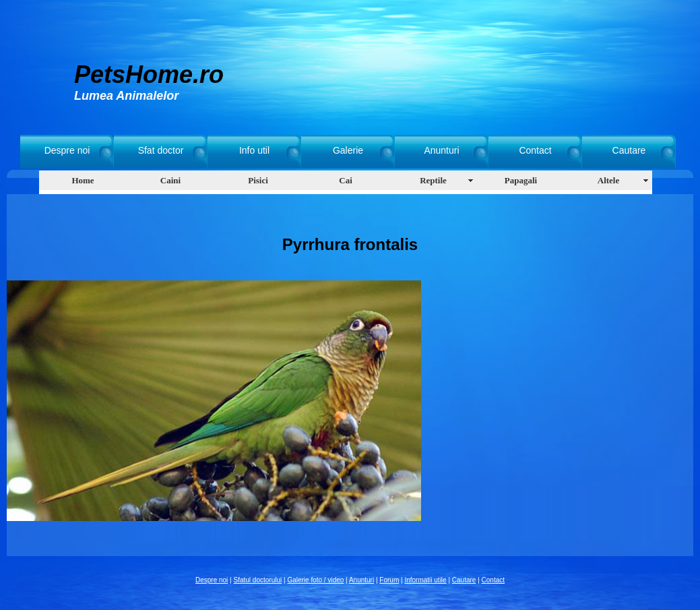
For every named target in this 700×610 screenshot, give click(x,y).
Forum (389, 580)
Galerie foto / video (315, 580)
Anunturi (441, 150)
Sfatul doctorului (258, 580)
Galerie (348, 150)
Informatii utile (425, 580)
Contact (535, 150)
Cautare (629, 150)
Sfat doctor (161, 150)
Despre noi (67, 150)
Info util (254, 150)
